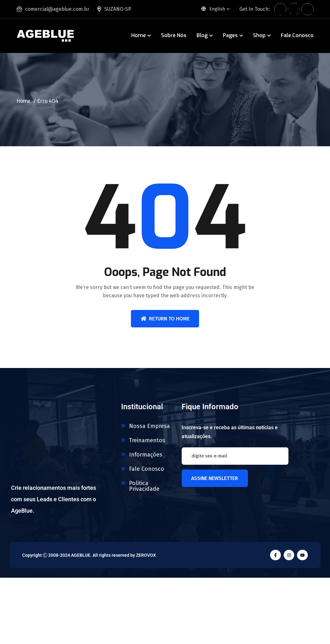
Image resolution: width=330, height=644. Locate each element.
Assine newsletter (215, 478)
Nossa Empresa (149, 426)
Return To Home (165, 319)
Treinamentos (147, 440)
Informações (146, 455)
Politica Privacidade (144, 486)
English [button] (212, 9)
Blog (202, 35)
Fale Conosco (297, 35)
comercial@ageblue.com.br (57, 9)
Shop (259, 35)
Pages (230, 35)
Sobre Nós (174, 35)
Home (139, 35)
